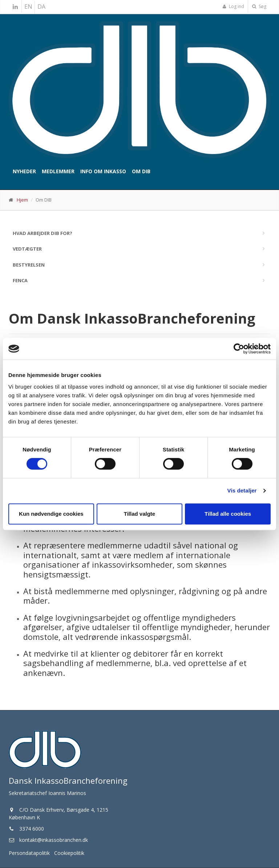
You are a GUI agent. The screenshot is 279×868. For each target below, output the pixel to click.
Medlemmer (58, 171)
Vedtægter (27, 249)
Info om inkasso (103, 171)
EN (28, 7)
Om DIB (141, 171)
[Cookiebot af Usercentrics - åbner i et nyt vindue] (239, 349)
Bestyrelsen (29, 265)
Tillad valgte (139, 514)
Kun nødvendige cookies (51, 514)
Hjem (22, 200)
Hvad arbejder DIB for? (43, 233)
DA (41, 7)
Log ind (233, 6)
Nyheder (24, 171)
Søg (259, 6)
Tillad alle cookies (228, 514)
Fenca (20, 280)
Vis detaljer (242, 490)
